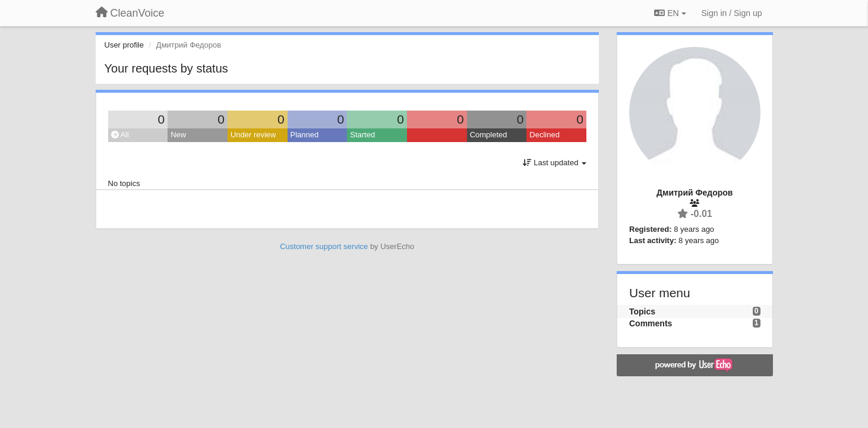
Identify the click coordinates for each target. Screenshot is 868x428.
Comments (651, 323)
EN (670, 13)
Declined (545, 135)
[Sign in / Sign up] (732, 13)
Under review (253, 135)
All (120, 135)
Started (362, 135)
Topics (642, 311)
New (178, 135)
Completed (489, 135)
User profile (124, 45)
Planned (305, 135)
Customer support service (324, 246)
